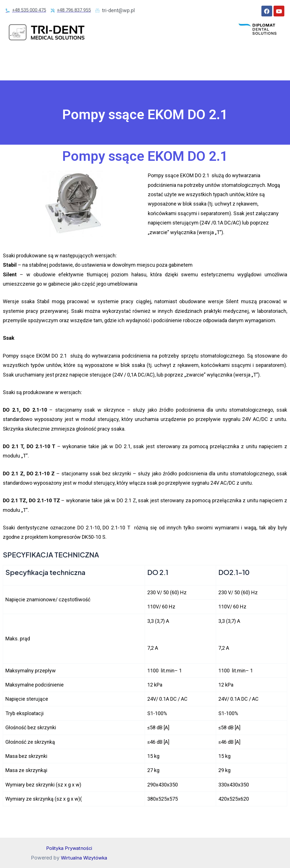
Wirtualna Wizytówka (84, 858)
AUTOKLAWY (141, 58)
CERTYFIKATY (200, 71)
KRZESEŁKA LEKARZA (153, 71)
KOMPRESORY (184, 58)
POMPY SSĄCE (28, 71)
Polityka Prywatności (69, 848)
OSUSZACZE (68, 71)
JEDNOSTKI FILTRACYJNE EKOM (244, 58)
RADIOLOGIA (106, 71)
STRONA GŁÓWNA (29, 58)
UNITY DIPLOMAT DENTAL (87, 58)
